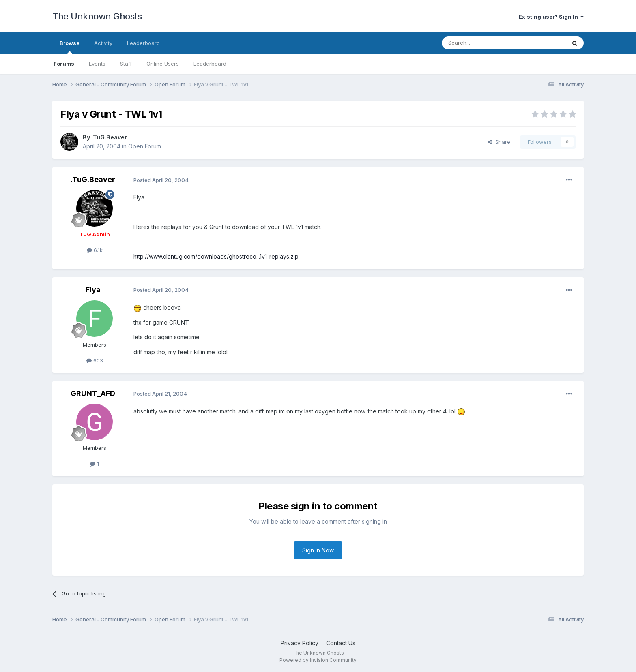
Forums (64, 64)
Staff (126, 64)
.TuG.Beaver (109, 137)
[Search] (483, 43)
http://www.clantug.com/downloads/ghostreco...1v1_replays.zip (216, 256)
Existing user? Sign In (551, 17)
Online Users (163, 64)
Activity (103, 43)
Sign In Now (318, 550)
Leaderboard (210, 64)
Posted (161, 180)
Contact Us (341, 643)
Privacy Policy (300, 643)
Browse (70, 47)
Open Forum (145, 146)
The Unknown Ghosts (97, 16)
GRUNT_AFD (93, 393)
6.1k (95, 250)
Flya (93, 290)
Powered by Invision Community (318, 660)
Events (97, 64)
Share (499, 142)
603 (95, 360)
